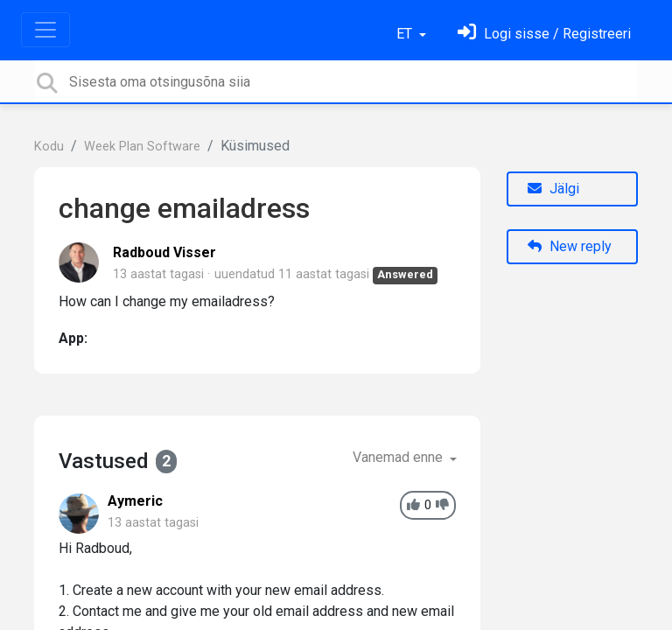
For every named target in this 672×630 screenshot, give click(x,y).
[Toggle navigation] (45, 30)
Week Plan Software (142, 147)
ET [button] (406, 34)
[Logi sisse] (544, 34)
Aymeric (135, 501)
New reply (570, 246)
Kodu (49, 147)
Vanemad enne (399, 457)
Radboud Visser (164, 252)
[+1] (413, 505)
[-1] (442, 505)
